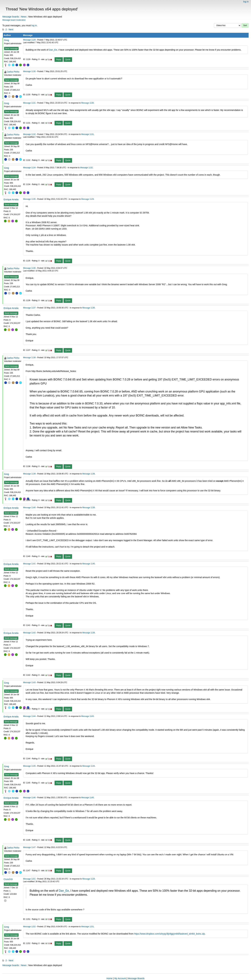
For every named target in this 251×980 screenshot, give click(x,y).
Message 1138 (29, 358)
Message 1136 (29, 268)
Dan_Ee (53, 50)
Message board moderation (14, 20)
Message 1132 (29, 134)
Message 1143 (29, 682)
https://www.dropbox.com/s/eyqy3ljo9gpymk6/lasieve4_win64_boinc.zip (170, 934)
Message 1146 (29, 798)
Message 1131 (29, 103)
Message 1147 (29, 847)
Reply (59, 60)
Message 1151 (29, 879)
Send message (11, 48)
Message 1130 (29, 71)
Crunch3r (8, 879)
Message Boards (136, 978)
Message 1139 (29, 474)
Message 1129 (29, 40)
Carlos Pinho (13, 72)
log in (246, 2)
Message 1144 (29, 716)
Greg (6, 40)
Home (109, 978)
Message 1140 (29, 508)
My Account (120, 978)
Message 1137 (29, 308)
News (24, 17)
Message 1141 (29, 564)
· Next (10, 29)
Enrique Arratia (11, 199)
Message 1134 (29, 168)
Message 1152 (29, 927)
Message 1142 (29, 633)
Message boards (11, 17)
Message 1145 (29, 766)
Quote (68, 60)
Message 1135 (29, 199)
